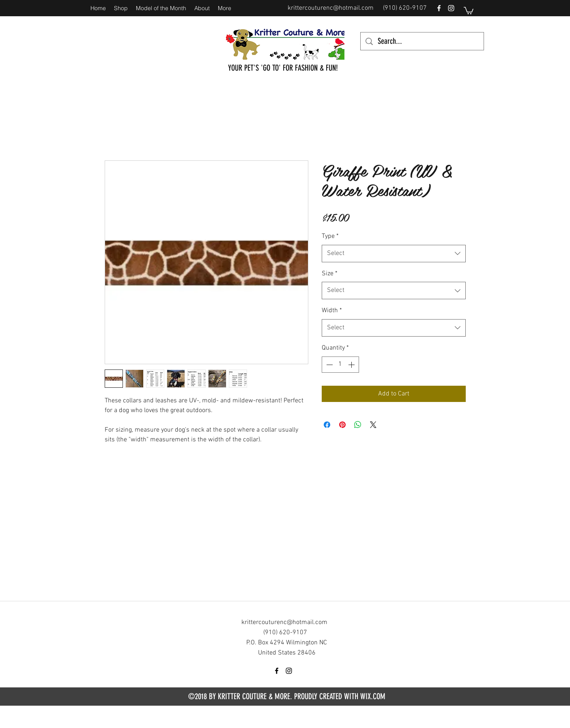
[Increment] (352, 365)
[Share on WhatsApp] (358, 425)
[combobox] (394, 254)
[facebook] (439, 8)
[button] (469, 10)
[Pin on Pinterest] (342, 425)
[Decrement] (329, 365)
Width (332, 311)
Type (330, 236)
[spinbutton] (340, 365)
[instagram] (451, 8)
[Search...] (422, 41)
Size (330, 274)
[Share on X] (373, 425)
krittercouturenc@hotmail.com (331, 8)
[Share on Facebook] (327, 425)
